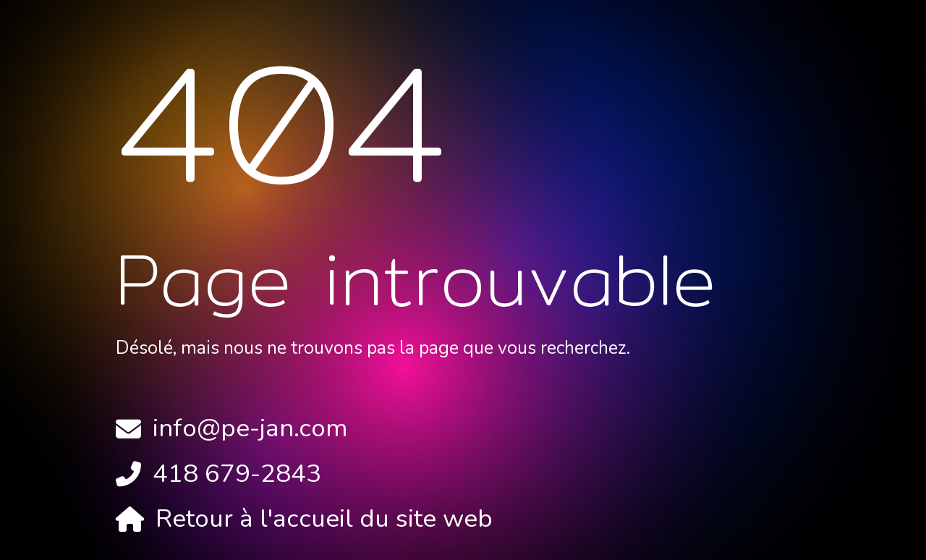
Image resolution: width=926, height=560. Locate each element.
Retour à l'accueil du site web (324, 518)
